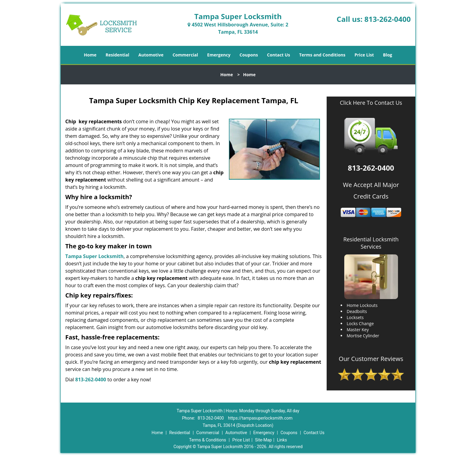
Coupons (249, 55)
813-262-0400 (388, 19)
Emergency (219, 55)
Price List (364, 55)
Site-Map (263, 440)
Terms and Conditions (322, 55)
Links (282, 440)
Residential (117, 55)
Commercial (185, 55)
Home (90, 55)
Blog (387, 55)
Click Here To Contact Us (371, 103)
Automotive (151, 55)
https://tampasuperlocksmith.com (260, 418)
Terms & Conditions (208, 440)
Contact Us (279, 55)
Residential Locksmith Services (371, 243)
